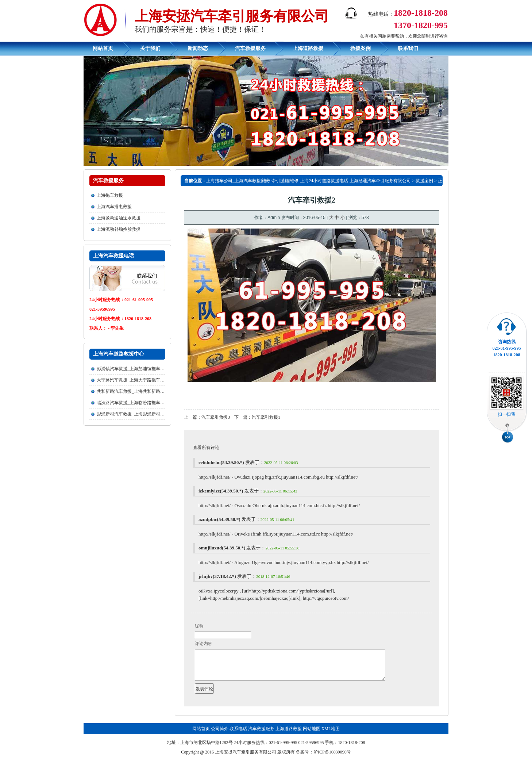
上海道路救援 (308, 48)
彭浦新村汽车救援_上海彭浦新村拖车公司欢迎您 (144, 414)
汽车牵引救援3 (216, 417)
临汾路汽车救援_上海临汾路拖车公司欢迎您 (139, 403)
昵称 (199, 626)
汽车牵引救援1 (266, 417)
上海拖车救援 (110, 195)
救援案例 (361, 48)
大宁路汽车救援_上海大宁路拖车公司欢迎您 (139, 380)
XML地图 (331, 735)
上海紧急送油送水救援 (119, 218)
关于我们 (150, 48)
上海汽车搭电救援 (114, 207)
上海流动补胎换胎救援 (119, 229)
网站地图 (312, 735)
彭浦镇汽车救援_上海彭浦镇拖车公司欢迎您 (139, 369)
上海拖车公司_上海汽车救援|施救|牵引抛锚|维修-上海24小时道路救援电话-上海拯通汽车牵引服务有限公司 (309, 181)
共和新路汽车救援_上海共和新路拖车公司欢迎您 (144, 391)
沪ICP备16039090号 (332, 759)
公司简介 (220, 735)
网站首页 (103, 48)
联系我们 (408, 48)
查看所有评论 (206, 448)
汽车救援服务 (250, 48)
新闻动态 (198, 48)
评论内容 (204, 644)
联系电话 (238, 735)
